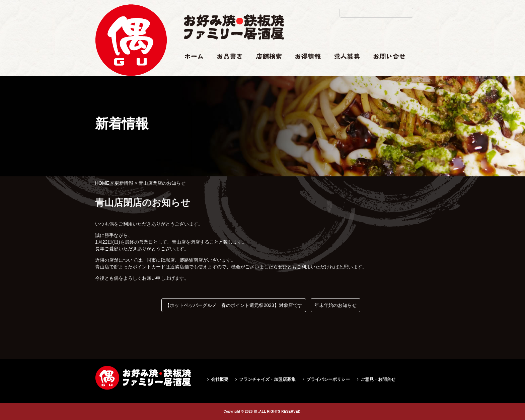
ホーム (191, 69)
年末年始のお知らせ (335, 305)
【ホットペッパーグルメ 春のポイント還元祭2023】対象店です (234, 305)
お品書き (227, 69)
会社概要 (220, 379)
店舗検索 (265, 69)
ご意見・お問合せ (378, 379)
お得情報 (305, 69)
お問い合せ (385, 69)
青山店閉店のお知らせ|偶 (131, 89)
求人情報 (344, 69)
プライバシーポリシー (328, 379)
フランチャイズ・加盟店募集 (267, 379)
